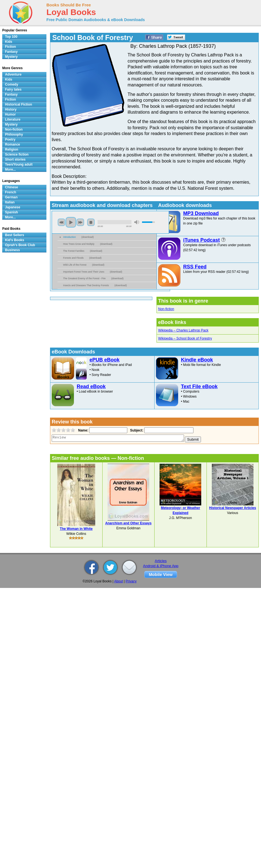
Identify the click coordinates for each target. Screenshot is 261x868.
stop (91, 222)
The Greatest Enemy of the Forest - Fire (84, 278)
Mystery (11, 57)
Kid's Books (15, 240)
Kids (9, 42)
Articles (161, 561)
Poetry (10, 139)
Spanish (12, 212)
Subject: (136, 430)
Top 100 (11, 37)
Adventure (13, 74)
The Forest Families (74, 251)
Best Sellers (15, 235)
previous (61, 222)
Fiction (10, 47)
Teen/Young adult (19, 164)
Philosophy (14, 134)
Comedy (12, 84)
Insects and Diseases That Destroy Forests (86, 285)
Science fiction (17, 154)
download (88, 237)
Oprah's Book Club (20, 245)
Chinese (12, 187)
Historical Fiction (18, 104)
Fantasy (11, 52)
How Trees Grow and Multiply (79, 244)
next (80, 222)
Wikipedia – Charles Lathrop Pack (183, 330)
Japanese (13, 207)
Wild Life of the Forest (75, 265)
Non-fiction (166, 309)
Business (12, 250)
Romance (13, 144)
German (11, 197)
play (71, 222)
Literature (13, 119)
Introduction (70, 237)
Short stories (15, 159)
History (11, 109)
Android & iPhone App (161, 566)
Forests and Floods (73, 258)
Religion (12, 149)
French (11, 192)
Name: (83, 430)
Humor (10, 114)
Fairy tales (13, 89)
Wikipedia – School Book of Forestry (185, 338)
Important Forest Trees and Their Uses (84, 272)
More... (10, 169)
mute (137, 222)
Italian (10, 202)
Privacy (131, 581)
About (119, 581)
